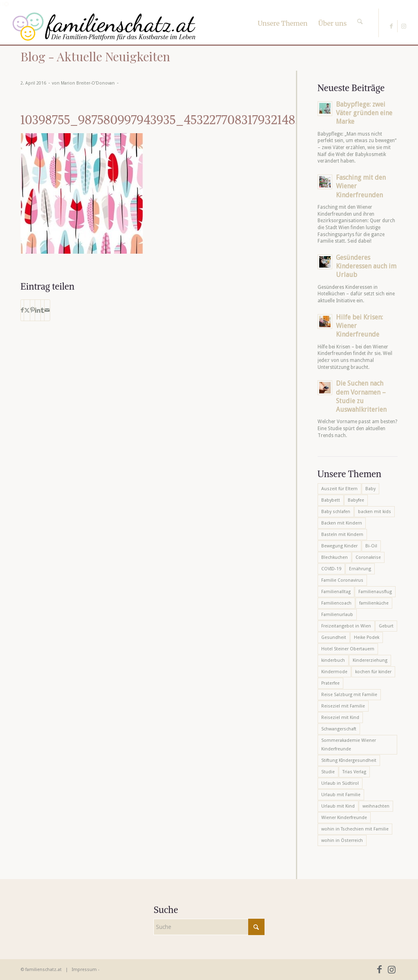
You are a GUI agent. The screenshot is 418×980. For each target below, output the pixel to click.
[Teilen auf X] (27, 310)
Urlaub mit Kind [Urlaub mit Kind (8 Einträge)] (338, 806)
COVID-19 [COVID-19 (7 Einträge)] (331, 569)
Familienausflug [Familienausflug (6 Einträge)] (375, 592)
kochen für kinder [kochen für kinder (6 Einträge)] (373, 672)
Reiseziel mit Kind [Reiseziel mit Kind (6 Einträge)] (340, 718)
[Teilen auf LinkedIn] (38, 310)
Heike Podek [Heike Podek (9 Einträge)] (367, 637)
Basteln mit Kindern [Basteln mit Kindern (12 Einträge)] (342, 535)
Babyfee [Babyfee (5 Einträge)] (356, 500)
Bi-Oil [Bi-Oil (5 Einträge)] (371, 546)
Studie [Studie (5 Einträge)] (328, 772)
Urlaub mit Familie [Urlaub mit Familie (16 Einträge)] (341, 795)
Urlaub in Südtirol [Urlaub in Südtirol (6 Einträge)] (340, 783)
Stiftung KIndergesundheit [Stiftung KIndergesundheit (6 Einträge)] (349, 760)
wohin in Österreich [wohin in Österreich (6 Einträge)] (342, 840)
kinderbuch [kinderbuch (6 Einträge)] (333, 660)
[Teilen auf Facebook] (22, 310)
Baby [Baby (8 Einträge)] (370, 489)
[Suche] (360, 14)
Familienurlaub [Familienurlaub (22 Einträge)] (337, 615)
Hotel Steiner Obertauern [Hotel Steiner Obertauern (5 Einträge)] (348, 649)
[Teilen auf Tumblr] (42, 310)
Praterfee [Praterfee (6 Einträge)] (330, 683)
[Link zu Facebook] (391, 26)
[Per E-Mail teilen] (47, 310)
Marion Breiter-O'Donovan (88, 83)
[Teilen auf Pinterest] (32, 310)
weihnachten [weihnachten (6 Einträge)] (376, 806)
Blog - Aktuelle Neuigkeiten (95, 56)
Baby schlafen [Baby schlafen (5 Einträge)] (336, 512)
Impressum (84, 970)
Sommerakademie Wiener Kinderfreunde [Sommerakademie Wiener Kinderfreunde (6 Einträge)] (349, 745)
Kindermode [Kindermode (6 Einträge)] (334, 672)
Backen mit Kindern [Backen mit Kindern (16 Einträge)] (342, 523)
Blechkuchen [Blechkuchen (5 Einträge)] (335, 557)
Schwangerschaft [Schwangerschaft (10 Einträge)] (339, 729)
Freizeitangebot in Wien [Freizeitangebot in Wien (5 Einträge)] (346, 626)
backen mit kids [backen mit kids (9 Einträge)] (375, 512)
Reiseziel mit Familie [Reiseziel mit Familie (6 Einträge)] (343, 706)
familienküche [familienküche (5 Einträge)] (374, 603)
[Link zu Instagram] (404, 26)
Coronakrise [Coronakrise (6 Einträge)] (368, 557)
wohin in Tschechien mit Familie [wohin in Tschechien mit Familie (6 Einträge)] (355, 829)
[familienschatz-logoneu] (104, 27)
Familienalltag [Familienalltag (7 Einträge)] (336, 592)
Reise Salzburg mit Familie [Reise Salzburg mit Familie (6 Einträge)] (349, 695)
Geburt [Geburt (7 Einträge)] (386, 626)
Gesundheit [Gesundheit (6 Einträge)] (334, 637)
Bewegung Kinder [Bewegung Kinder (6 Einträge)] (339, 546)
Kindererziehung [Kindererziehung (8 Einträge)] (370, 660)
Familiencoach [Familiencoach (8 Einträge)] (336, 603)
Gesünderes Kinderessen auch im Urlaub (366, 266)
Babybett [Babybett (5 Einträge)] (331, 500)
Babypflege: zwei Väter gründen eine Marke (364, 113)
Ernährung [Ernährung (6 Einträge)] (360, 569)
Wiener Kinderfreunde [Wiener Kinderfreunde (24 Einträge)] (344, 818)
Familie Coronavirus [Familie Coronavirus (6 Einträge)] (342, 580)
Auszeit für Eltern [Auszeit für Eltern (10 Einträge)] (339, 489)
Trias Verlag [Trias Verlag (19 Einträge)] (354, 772)
